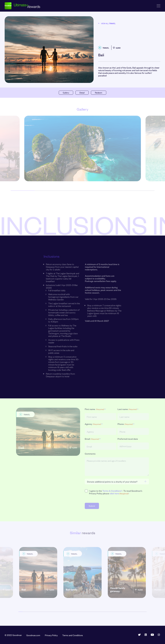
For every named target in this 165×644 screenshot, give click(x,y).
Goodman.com (33, 635)
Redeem (99, 93)
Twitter (139, 635)
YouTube (152, 635)
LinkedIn (146, 635)
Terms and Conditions (73, 635)
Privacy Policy (51, 635)
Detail (82, 93)
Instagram (159, 635)
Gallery (66, 93)
